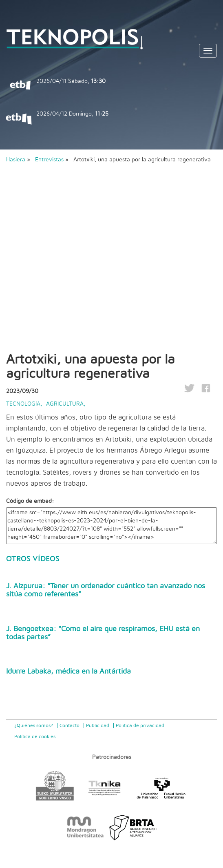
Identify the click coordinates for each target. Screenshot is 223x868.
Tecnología (23, 404)
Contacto (70, 725)
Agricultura (65, 404)
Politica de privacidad (140, 725)
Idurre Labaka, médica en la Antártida (68, 672)
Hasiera (16, 160)
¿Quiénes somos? (34, 725)
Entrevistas (50, 160)
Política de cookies (35, 736)
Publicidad (98, 725)
